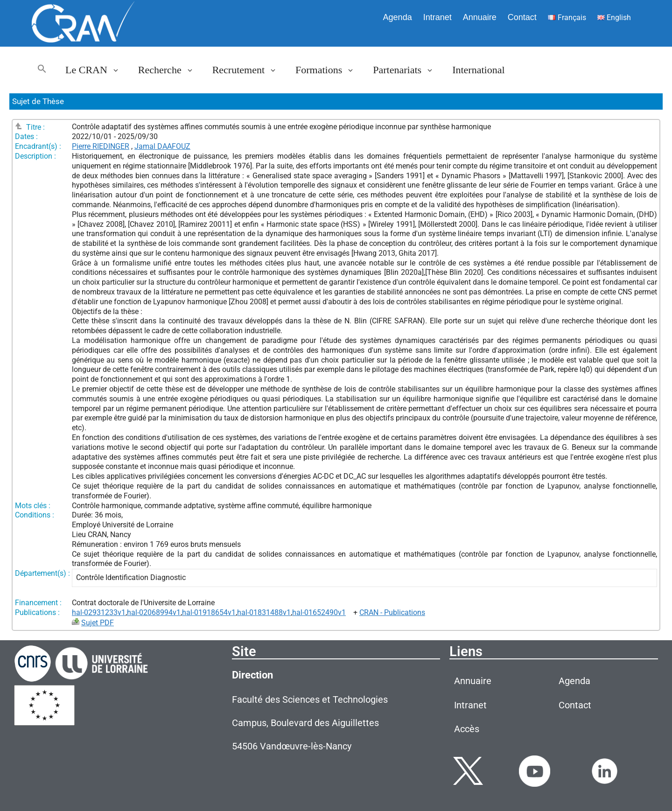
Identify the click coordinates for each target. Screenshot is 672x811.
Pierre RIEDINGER (101, 146)
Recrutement (249, 70)
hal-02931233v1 (99, 612)
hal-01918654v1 (209, 612)
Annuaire (480, 17)
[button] (42, 70)
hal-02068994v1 (154, 612)
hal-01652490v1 (319, 612)
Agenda (398, 17)
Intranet (437, 17)
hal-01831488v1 (264, 612)
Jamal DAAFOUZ (162, 146)
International (478, 70)
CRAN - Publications (392, 612)
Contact (522, 17)
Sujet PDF (98, 623)
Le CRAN (97, 70)
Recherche (171, 70)
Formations (329, 70)
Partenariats (408, 70)
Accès (467, 729)
